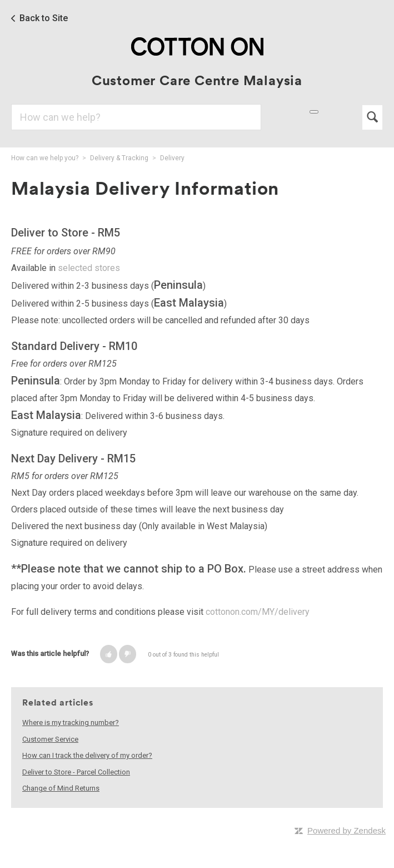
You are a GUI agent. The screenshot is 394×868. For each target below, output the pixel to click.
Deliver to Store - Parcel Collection (76, 772)
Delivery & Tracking (119, 158)
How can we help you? (45, 158)
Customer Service (50, 739)
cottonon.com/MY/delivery (258, 612)
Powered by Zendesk (346, 830)
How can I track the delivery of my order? (87, 755)
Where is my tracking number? (71, 722)
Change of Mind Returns (61, 788)
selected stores (89, 268)
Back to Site (44, 18)
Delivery (172, 158)
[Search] (136, 117)
